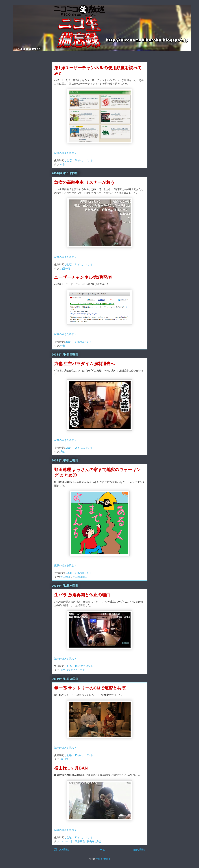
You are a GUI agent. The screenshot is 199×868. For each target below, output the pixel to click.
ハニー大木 (67, 841)
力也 (63, 452)
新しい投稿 (62, 850)
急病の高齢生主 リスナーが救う (85, 182)
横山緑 (91, 841)
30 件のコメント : (85, 160)
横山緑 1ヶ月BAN (71, 768)
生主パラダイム (69, 670)
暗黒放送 (80, 841)
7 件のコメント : (84, 573)
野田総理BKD (80, 577)
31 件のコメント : (85, 265)
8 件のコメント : (84, 342)
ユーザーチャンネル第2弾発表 (83, 277)
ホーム (101, 850)
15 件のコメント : (85, 755)
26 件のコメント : (85, 448)
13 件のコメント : (85, 666)
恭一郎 (64, 759)
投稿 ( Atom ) (103, 859)
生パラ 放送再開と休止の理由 (82, 595)
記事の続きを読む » (65, 153)
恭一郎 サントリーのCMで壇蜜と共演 (90, 688)
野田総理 (66, 577)
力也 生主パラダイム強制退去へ (85, 364)
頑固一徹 (65, 269)
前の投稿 (139, 850)
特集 (63, 164)
